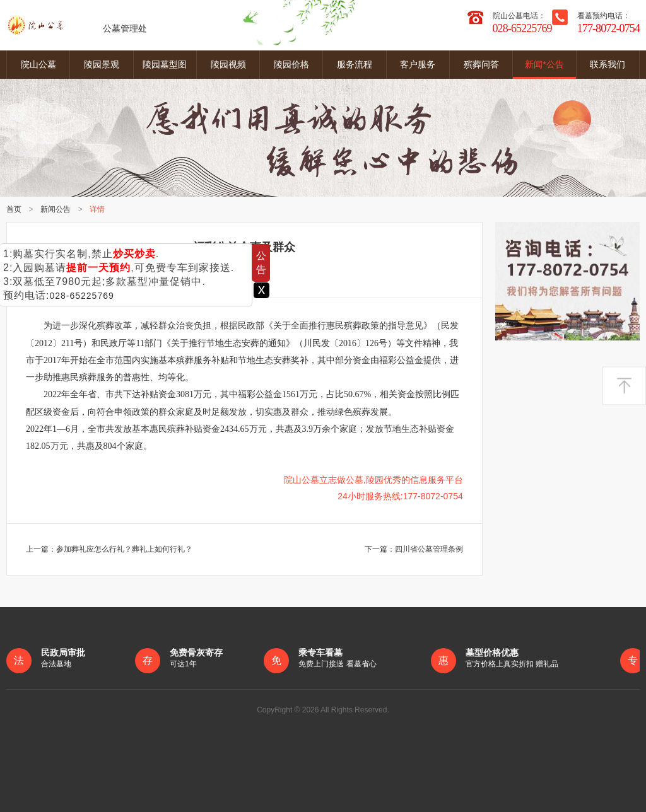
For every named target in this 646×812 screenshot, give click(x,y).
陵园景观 (102, 64)
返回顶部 (624, 386)
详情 (98, 209)
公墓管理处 (77, 25)
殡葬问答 (481, 64)
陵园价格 (291, 64)
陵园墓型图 (165, 64)
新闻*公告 (544, 64)
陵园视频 (228, 64)
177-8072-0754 (608, 28)
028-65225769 (81, 296)
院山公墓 (38, 64)
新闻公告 (56, 209)
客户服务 (418, 64)
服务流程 (355, 64)
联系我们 (608, 64)
